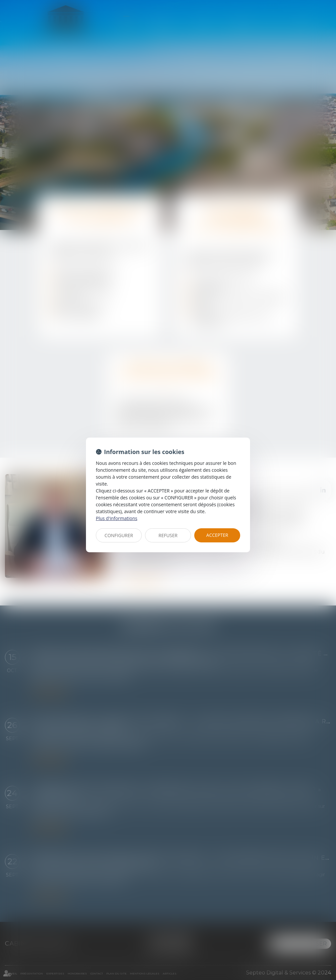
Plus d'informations (116, 518)
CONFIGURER (119, 535)
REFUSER (168, 535)
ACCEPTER (217, 535)
